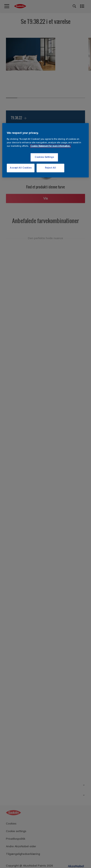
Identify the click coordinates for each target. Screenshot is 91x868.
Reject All (51, 168)
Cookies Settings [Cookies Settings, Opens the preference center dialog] (44, 157)
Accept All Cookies (21, 168)
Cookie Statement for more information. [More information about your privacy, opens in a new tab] (50, 146)
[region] (45, 150)
